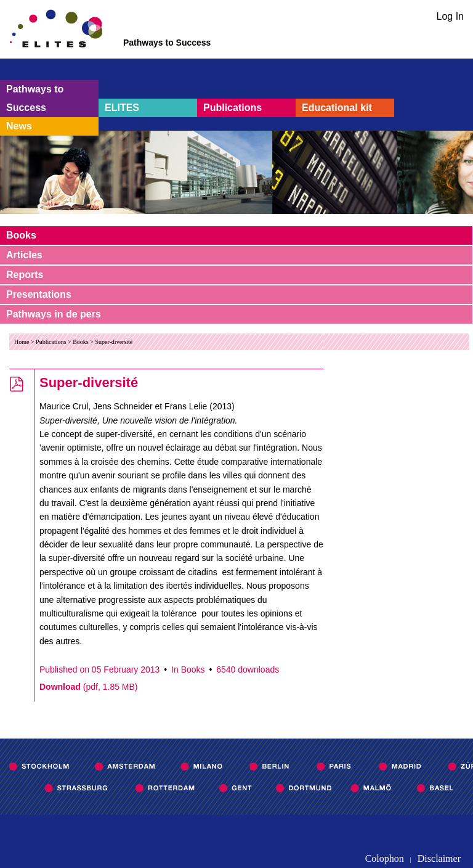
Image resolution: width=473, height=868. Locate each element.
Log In (450, 16)
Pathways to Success (35, 98)
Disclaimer (439, 858)
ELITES (122, 108)
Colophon (385, 858)
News (19, 126)
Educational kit (337, 108)
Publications (232, 108)
